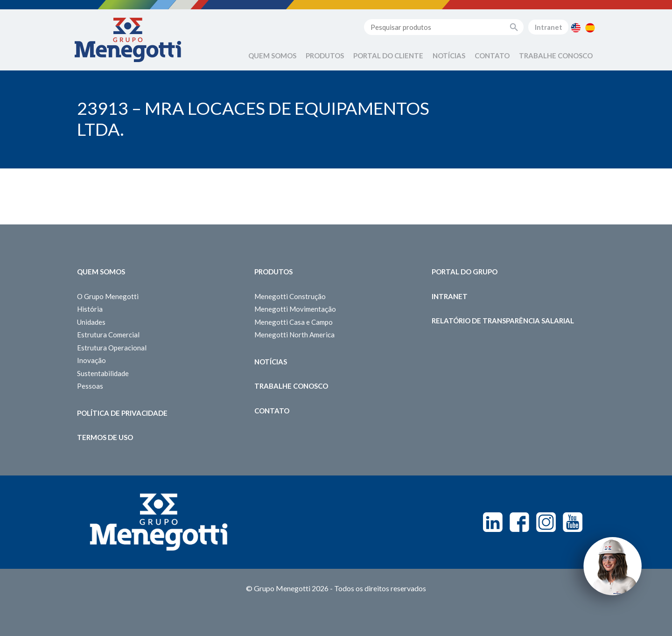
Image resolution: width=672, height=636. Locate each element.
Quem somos (101, 272)
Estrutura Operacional (112, 348)
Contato (492, 56)
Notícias (449, 56)
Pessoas (90, 386)
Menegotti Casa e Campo (294, 322)
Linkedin (493, 522)
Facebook (519, 522)
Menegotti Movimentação (295, 309)
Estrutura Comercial (108, 335)
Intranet (549, 27)
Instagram (546, 522)
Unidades (91, 322)
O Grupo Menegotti (108, 296)
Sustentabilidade (103, 373)
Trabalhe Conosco (556, 56)
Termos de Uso (105, 437)
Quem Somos (272, 56)
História (90, 309)
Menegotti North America (294, 335)
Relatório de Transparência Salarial (503, 321)
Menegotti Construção (290, 296)
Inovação (91, 360)
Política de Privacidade (122, 413)
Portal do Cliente (388, 56)
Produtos (325, 56)
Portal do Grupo (465, 272)
